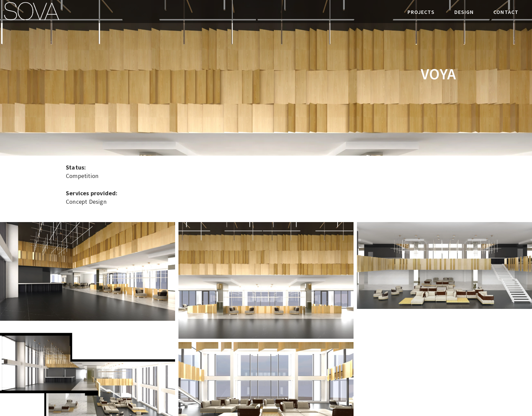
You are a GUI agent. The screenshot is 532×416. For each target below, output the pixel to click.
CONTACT (506, 12)
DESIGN (464, 12)
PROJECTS (421, 12)
